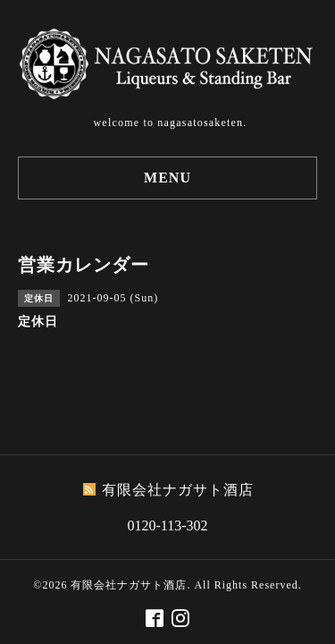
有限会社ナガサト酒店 (129, 585)
